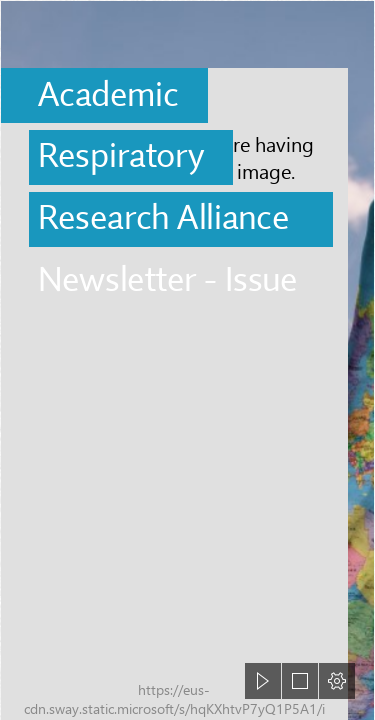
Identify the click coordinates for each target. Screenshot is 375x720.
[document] (187, 360)
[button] (263, 681)
